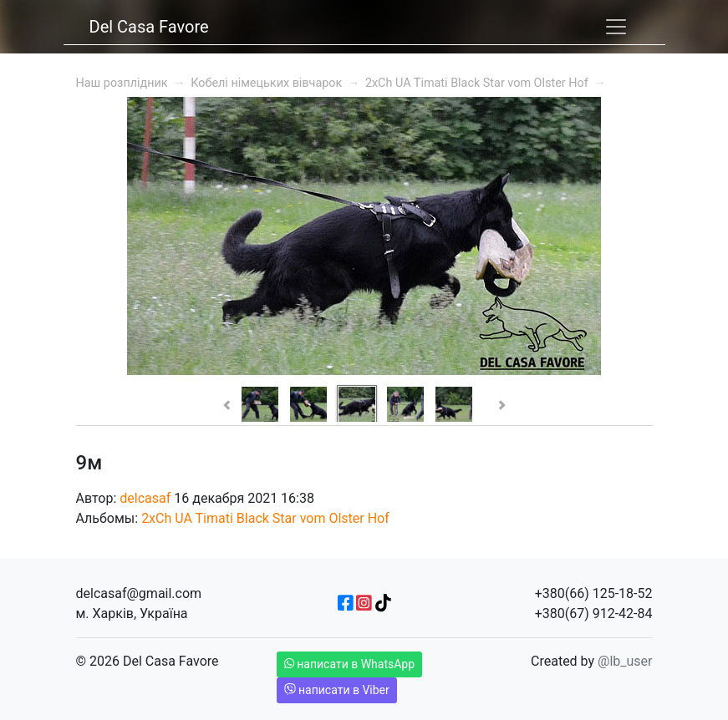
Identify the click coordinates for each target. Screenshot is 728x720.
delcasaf (145, 498)
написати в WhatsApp (350, 664)
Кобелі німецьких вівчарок (266, 83)
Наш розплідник (122, 83)
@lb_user (625, 661)
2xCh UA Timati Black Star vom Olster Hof (477, 83)
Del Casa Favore (149, 27)
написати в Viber (337, 690)
